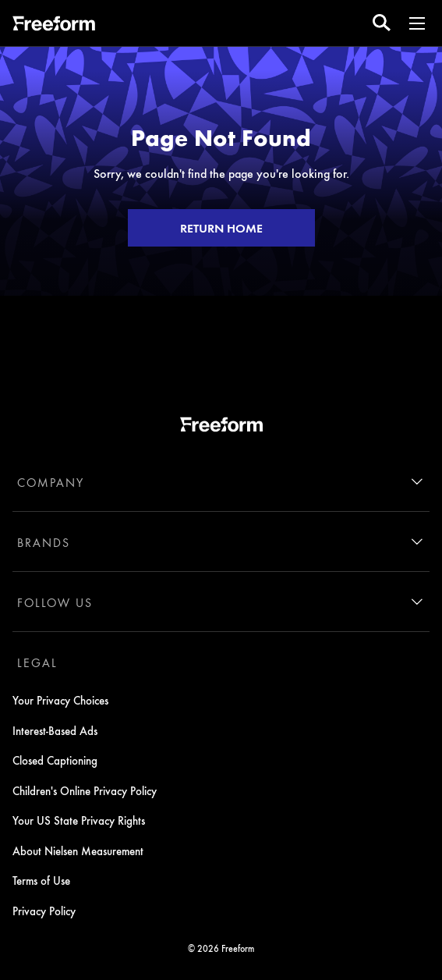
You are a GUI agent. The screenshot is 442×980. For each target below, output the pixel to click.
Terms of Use (41, 880)
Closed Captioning (55, 760)
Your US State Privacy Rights (79, 820)
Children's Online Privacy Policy (85, 790)
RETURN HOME (221, 228)
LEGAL (37, 662)
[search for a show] (382, 23)
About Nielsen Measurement (78, 850)
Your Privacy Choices (60, 700)
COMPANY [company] (51, 482)
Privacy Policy (44, 911)
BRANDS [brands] (44, 542)
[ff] (54, 26)
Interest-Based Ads (55, 730)
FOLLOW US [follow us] (55, 602)
